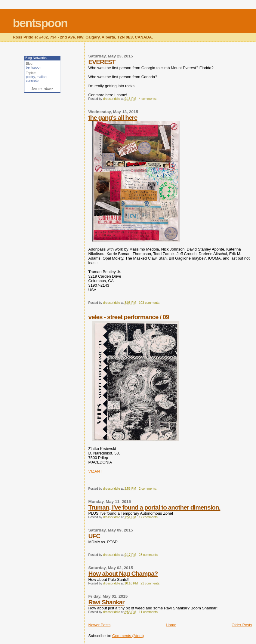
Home (171, 625)
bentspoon (40, 23)
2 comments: (148, 489)
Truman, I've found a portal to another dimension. (154, 507)
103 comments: (150, 303)
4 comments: (148, 99)
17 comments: (149, 517)
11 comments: (149, 612)
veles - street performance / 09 (129, 317)
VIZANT (95, 471)
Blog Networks (36, 58)
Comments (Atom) (128, 636)
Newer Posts (100, 625)
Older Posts (242, 625)
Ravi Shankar (106, 602)
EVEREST (102, 62)
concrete (32, 81)
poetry (30, 77)
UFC (94, 536)
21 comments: (151, 583)
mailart (42, 77)
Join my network (42, 89)
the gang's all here (113, 117)
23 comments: (149, 555)
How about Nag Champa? (123, 573)
